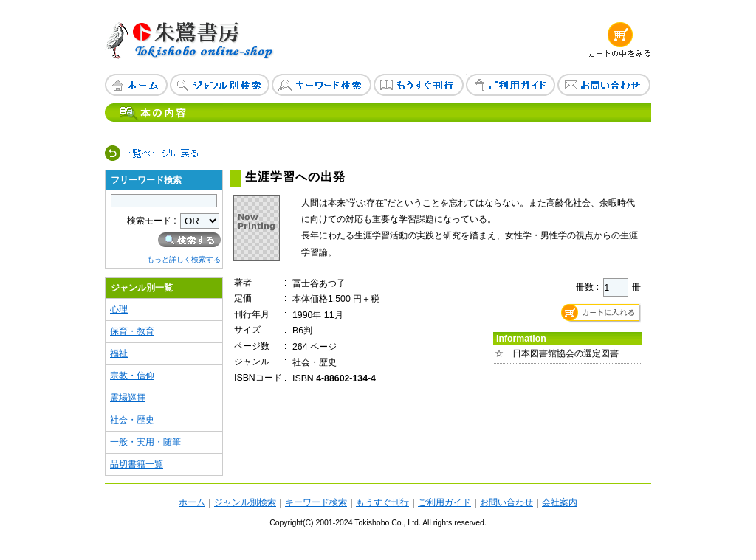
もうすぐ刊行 (382, 502)
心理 (119, 309)
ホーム (192, 502)
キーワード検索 (316, 502)
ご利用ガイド (444, 502)
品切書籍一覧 (137, 464)
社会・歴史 (132, 420)
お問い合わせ (506, 502)
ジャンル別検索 (245, 502)
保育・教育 (132, 331)
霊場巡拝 (128, 398)
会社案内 (560, 502)
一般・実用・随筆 (145, 442)
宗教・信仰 (132, 376)
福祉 (119, 353)
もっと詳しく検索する (184, 259)
